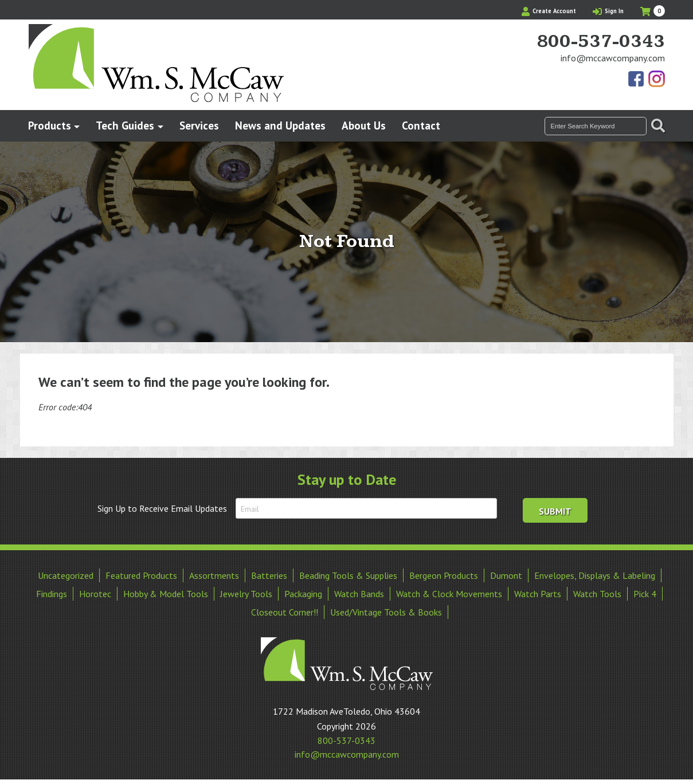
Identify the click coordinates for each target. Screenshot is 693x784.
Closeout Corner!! (285, 612)
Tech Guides (125, 125)
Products (50, 125)
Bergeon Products (444, 575)
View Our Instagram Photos (656, 80)
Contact (421, 125)
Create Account (549, 11)
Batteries (269, 575)
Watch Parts (538, 594)
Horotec (95, 594)
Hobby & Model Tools (166, 594)
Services (199, 125)
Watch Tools (597, 594)
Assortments (214, 575)
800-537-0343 (601, 42)
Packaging (303, 594)
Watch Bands (359, 594)
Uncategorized (66, 575)
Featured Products (141, 575)
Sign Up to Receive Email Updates (162, 508)
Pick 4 (645, 594)
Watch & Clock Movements (449, 594)
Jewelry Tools (246, 594)
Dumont (506, 575)
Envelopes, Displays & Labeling (595, 575)
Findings (52, 594)
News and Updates (280, 125)
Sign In (608, 11)
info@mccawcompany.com (613, 58)
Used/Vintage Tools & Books (386, 612)
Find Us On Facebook (637, 80)
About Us (364, 125)
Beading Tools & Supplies (348, 575)
